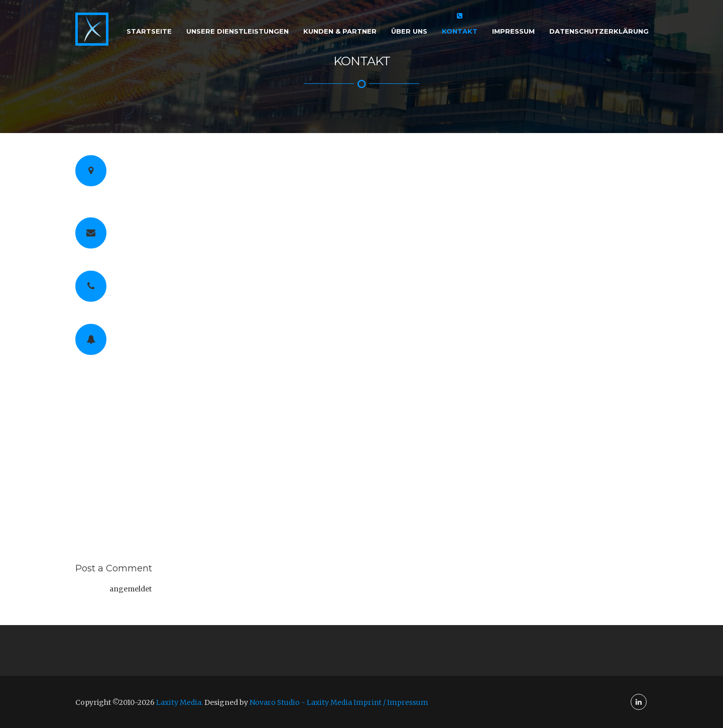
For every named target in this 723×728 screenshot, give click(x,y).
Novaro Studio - (278, 702)
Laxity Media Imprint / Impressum (368, 702)
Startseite (149, 31)
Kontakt (460, 31)
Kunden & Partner (340, 31)
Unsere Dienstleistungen (237, 31)
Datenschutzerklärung (599, 31)
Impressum (513, 31)
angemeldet (131, 589)
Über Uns (409, 31)
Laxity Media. (179, 702)
